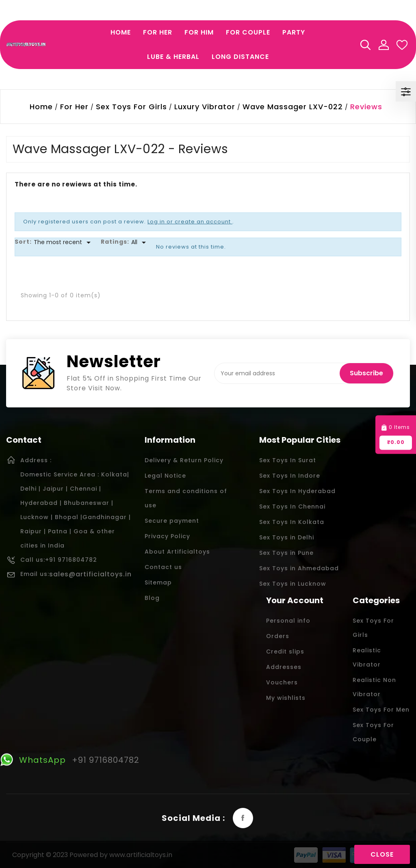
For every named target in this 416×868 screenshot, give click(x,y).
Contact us (163, 567)
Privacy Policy (167, 536)
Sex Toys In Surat (288, 460)
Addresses (284, 667)
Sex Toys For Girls (373, 628)
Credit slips (285, 652)
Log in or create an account (190, 222)
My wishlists (286, 698)
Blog (152, 598)
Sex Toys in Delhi (287, 537)
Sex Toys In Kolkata (292, 522)
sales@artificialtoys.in (90, 574)
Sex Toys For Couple (373, 732)
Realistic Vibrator (367, 657)
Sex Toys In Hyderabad (297, 491)
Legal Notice (165, 476)
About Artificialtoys (177, 552)
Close (382, 854)
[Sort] (64, 242)
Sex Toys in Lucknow (293, 584)
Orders (278, 636)
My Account (383, 45)
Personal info (288, 621)
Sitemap (158, 582)
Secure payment (172, 521)
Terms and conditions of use (186, 498)
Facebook (243, 818)
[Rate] (140, 242)
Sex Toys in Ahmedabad (299, 568)
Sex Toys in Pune (286, 553)
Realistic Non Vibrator (374, 687)
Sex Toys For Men (381, 710)
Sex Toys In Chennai (292, 507)
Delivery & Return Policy (184, 460)
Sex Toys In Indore (290, 476)
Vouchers (282, 682)
